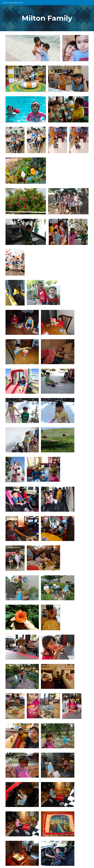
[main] (47, 18)
